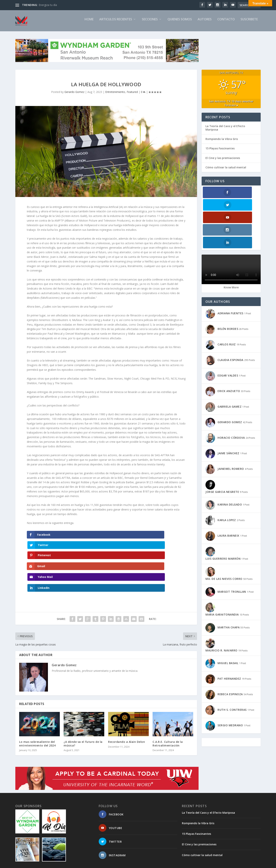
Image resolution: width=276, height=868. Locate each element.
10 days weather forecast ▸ (231, 106)
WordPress (78, 864)
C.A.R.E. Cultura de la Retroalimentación (168, 705)
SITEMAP (166, 863)
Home (89, 23)
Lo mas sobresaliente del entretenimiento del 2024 (37, 705)
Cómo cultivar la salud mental (226, 171)
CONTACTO (226, 23)
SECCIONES (150, 23)
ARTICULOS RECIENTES (116, 23)
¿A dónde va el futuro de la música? (83, 705)
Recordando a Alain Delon (127, 703)
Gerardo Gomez (74, 95)
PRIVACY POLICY (220, 863)
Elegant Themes (42, 864)
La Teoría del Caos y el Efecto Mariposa (225, 131)
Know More (231, 253)
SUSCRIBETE (249, 23)
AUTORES (205, 23)
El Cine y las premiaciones (223, 161)
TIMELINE (200, 863)
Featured (132, 95)
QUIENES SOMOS (180, 23)
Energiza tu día (48, 5)
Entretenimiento (115, 95)
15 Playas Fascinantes (220, 152)
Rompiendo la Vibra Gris (222, 142)
